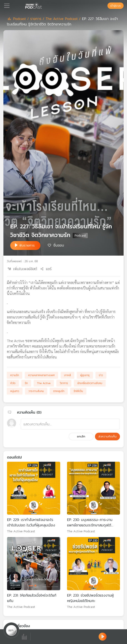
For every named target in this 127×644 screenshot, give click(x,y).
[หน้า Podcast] (43, 5)
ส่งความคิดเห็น (107, 436)
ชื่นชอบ (59, 245)
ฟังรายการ (27, 245)
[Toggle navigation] (7, 6)
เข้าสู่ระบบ (116, 6)
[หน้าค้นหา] (105, 6)
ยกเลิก (81, 436)
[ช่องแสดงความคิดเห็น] (70, 424)
